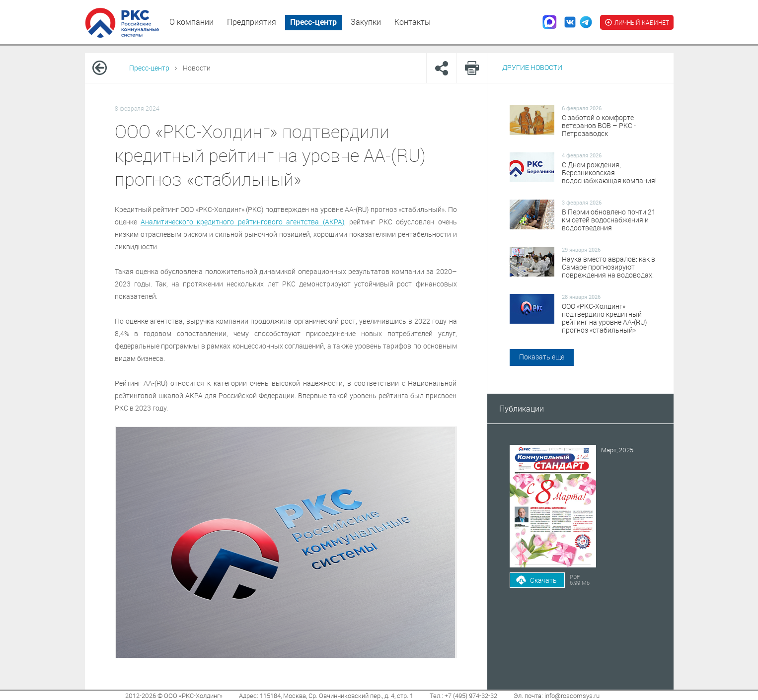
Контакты (413, 22)
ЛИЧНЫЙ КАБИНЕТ (637, 22)
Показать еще (542, 357)
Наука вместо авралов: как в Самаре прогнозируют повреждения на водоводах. (608, 267)
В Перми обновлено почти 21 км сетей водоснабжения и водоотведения (609, 220)
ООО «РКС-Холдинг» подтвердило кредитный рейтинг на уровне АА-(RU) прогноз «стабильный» (604, 318)
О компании (191, 22)
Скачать (543, 580)
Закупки (366, 22)
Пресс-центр (313, 22)
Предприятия (252, 22)
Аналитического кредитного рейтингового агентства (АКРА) (242, 222)
